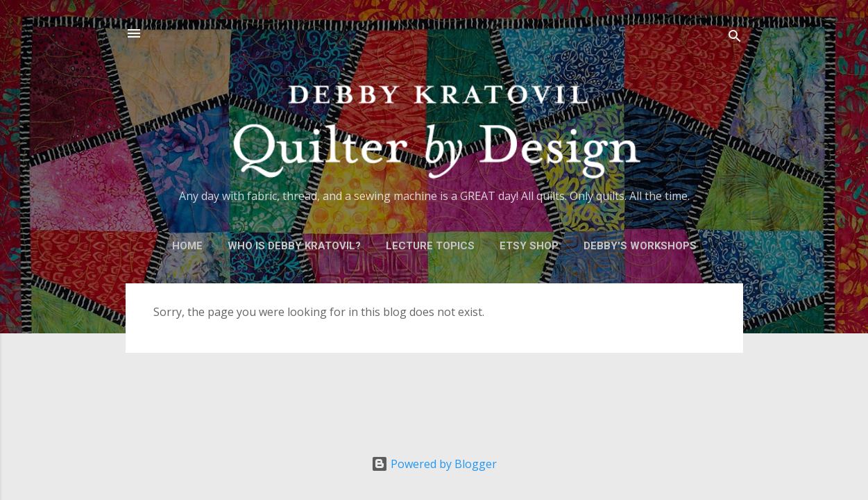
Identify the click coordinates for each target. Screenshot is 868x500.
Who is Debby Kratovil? (294, 246)
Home (187, 246)
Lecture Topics (430, 246)
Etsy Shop (529, 246)
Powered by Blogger (434, 464)
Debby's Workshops (640, 246)
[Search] (735, 38)
